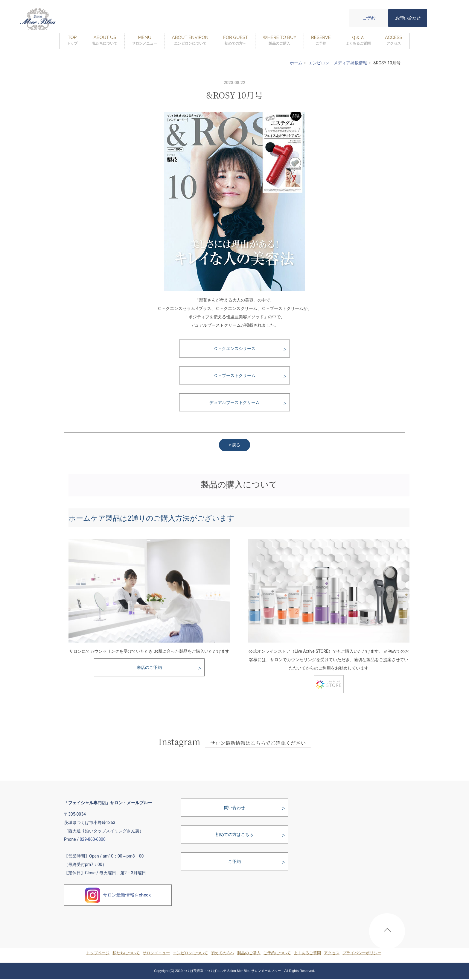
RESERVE (321, 41)
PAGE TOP (387, 933)
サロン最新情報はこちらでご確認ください (258, 743)
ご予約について (277, 953)
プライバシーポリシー (362, 953)
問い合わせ (234, 808)
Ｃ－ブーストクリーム (234, 375)
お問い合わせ (408, 18)
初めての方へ (223, 953)
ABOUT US (105, 41)
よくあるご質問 (307, 953)
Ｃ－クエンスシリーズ (234, 349)
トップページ (98, 953)
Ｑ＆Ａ (358, 41)
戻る (234, 445)
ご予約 (369, 18)
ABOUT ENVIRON (190, 41)
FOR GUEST (236, 41)
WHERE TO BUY (280, 41)
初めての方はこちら (234, 834)
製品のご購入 (249, 953)
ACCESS (394, 41)
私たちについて (126, 953)
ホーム (296, 63)
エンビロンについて (190, 953)
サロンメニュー (156, 953)
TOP (72, 41)
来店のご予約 (149, 667)
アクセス (332, 953)
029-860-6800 (92, 839)
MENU (144, 41)
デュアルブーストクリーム (234, 402)
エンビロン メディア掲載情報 (338, 63)
